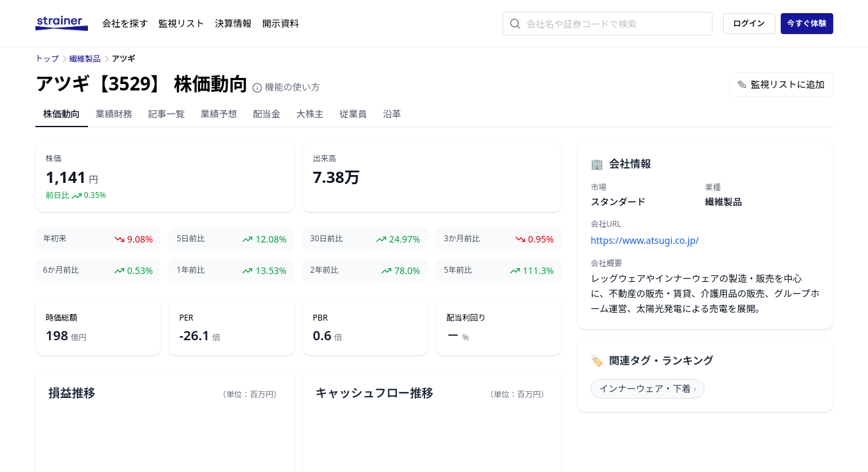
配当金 (267, 114)
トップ (47, 59)
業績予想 (219, 114)
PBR (320, 318)
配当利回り (466, 318)
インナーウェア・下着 (648, 388)
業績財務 (114, 114)
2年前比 (324, 270)
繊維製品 (85, 59)
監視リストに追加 (781, 84)
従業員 (354, 114)
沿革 (392, 114)
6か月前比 (61, 270)
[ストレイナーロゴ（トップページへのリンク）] (69, 24)
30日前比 (327, 239)
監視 (182, 23)
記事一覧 (167, 114)
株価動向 (62, 114)
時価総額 (62, 318)
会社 (125, 23)
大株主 (310, 114)
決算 (234, 23)
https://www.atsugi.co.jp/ (645, 240)
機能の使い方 (286, 87)
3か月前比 (462, 239)
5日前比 (191, 239)
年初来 (55, 239)
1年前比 (191, 270)
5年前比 (458, 270)
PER (186, 318)
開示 (281, 23)
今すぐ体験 (806, 23)
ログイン (749, 23)
